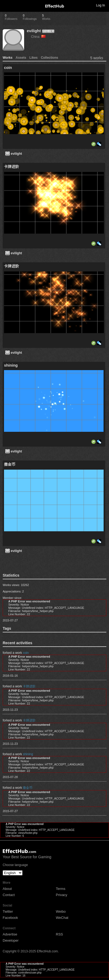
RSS (60, 934)
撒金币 (28, 788)
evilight (34, 31)
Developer (11, 940)
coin (26, 653)
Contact (9, 895)
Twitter (8, 911)
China (38, 37)
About (7, 889)
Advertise (10, 934)
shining (28, 754)
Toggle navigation (6, 5)
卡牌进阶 (29, 686)
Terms (61, 889)
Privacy (62, 895)
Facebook (10, 918)
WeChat (62, 918)
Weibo (61, 911)
